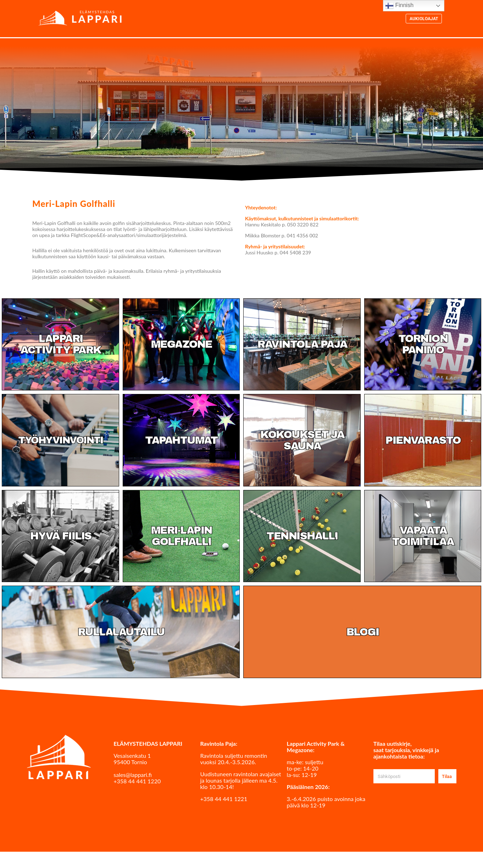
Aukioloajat (424, 19)
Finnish (399, 6)
